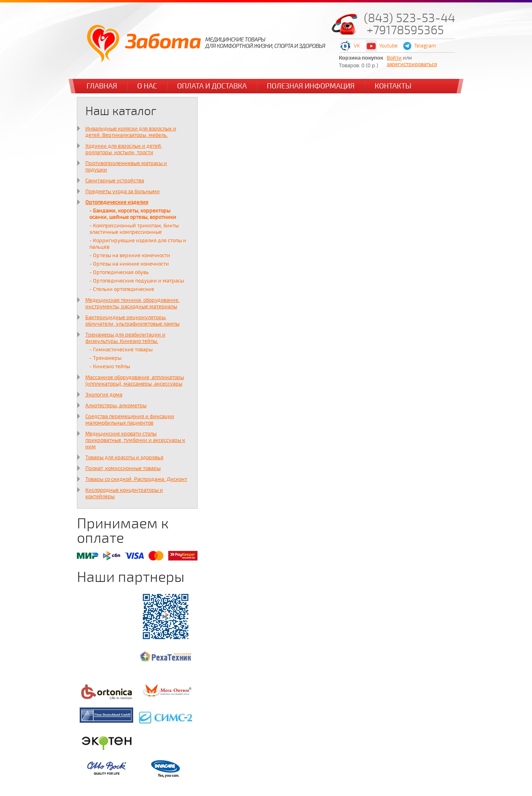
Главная (102, 86)
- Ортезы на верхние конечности (130, 256)
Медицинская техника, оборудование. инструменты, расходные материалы (132, 303)
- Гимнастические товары (121, 350)
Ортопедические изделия (117, 202)
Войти (394, 58)
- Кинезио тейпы (110, 367)
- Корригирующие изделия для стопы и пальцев (138, 244)
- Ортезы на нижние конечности (129, 264)
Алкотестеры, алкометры (116, 406)
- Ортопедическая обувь (119, 272)
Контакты (393, 86)
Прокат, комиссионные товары (123, 468)
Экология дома (104, 395)
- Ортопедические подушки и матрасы (137, 281)
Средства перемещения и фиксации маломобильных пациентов (130, 420)
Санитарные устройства (115, 181)
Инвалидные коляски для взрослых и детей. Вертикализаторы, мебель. (131, 132)
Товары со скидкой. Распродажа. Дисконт (136, 479)
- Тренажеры (105, 358)
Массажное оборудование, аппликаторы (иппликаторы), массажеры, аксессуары (135, 381)
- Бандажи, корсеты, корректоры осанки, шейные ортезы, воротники (133, 214)
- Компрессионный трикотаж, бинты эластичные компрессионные (134, 229)
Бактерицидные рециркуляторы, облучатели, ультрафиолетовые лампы (132, 321)
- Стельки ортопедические (122, 289)
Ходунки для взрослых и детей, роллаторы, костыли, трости (124, 149)
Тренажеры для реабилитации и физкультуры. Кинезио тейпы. (125, 338)
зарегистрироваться (412, 64)
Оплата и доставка (212, 86)
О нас (147, 86)
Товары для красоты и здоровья (124, 458)
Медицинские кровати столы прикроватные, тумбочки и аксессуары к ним (135, 440)
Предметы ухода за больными (123, 192)
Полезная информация (311, 86)
